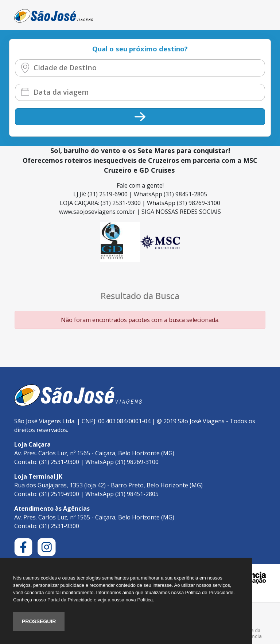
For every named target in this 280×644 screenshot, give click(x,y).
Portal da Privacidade (70, 600)
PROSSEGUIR (39, 621)
